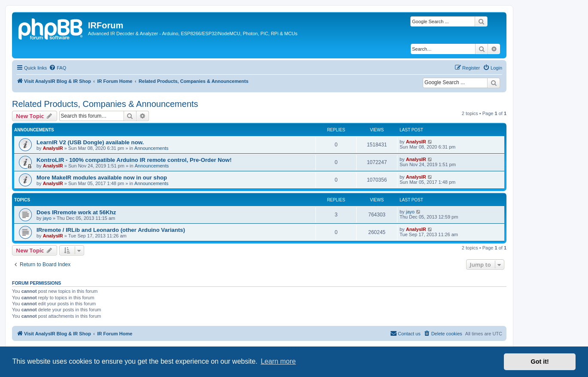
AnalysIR (53, 148)
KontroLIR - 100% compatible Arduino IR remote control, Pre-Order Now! (134, 160)
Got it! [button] (540, 362)
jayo (47, 218)
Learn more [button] (278, 361)
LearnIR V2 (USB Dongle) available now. (90, 142)
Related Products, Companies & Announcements (105, 104)
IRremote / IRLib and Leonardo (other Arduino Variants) (111, 230)
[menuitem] (58, 68)
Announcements (152, 148)
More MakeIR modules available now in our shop (102, 178)
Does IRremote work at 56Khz (76, 212)
